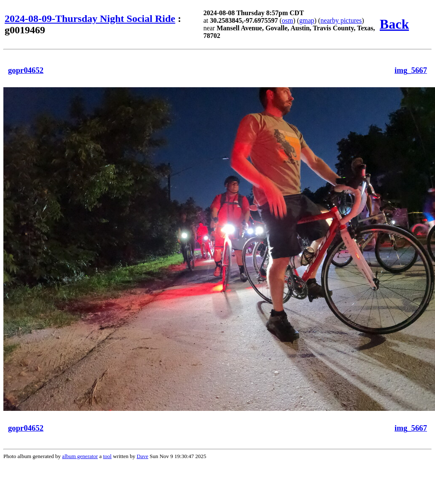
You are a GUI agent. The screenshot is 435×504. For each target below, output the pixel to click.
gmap (307, 20)
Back (394, 24)
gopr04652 (26, 70)
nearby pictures (341, 20)
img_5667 (411, 70)
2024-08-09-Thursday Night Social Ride (90, 19)
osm (288, 20)
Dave (142, 456)
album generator (80, 456)
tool (107, 456)
